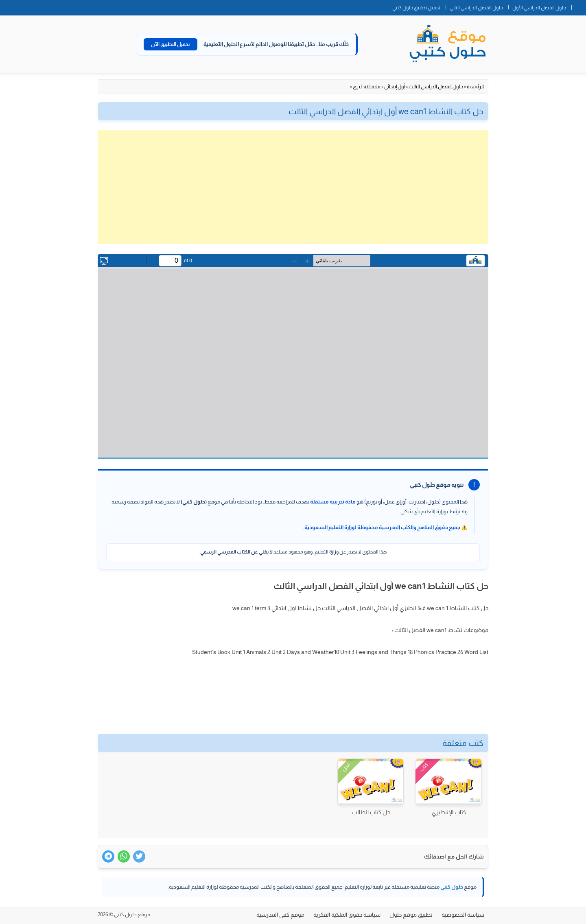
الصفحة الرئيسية (579, 6)
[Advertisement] (293, 187)
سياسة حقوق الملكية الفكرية (347, 915)
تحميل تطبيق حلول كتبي (416, 8)
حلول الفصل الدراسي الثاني (476, 8)
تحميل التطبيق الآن (171, 44)
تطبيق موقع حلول (411, 915)
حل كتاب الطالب (371, 812)
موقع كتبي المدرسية (280, 915)
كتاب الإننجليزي (449, 812)
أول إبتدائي (395, 87)
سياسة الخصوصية (463, 915)
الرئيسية (475, 87)
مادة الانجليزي (367, 87)
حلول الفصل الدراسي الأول (539, 8)
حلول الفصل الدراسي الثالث (436, 87)
